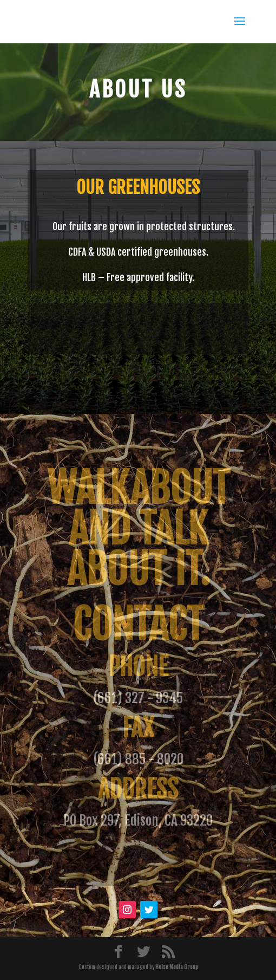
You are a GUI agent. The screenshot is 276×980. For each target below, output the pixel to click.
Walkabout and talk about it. (138, 529)
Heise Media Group (177, 967)
